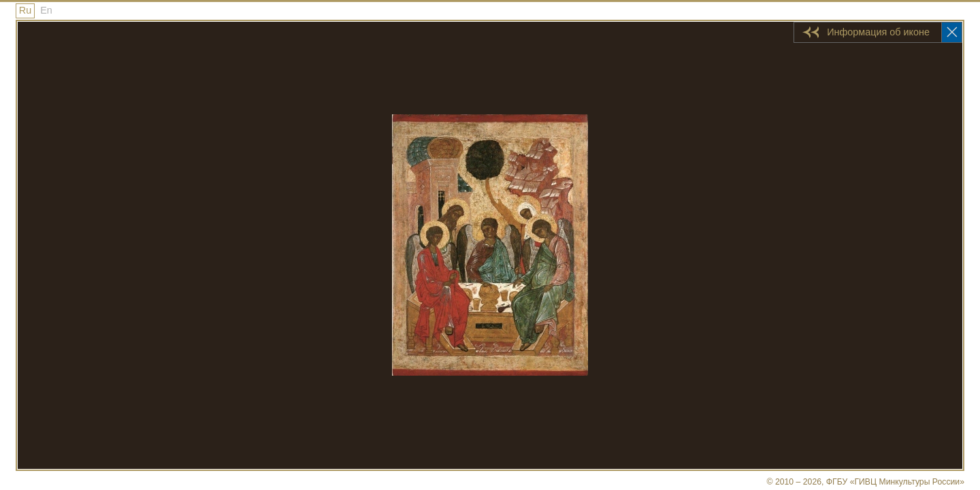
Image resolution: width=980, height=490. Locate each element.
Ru (25, 10)
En (46, 10)
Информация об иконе (878, 32)
